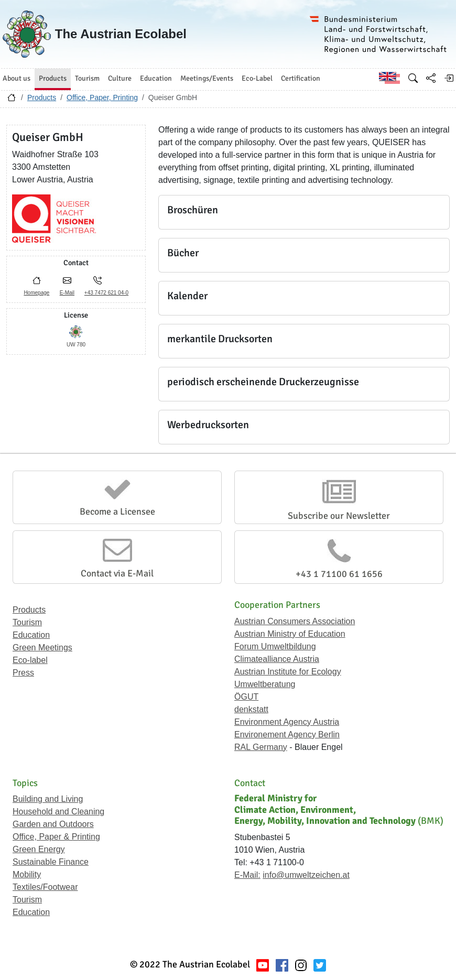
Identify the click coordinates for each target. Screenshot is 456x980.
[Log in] (449, 78)
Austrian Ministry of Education (290, 634)
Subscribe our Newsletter (339, 516)
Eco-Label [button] (257, 78)
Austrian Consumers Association (295, 621)
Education (31, 635)
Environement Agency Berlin (287, 734)
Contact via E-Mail (117, 573)
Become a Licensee (117, 511)
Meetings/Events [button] (207, 78)
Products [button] (53, 78)
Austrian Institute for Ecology (288, 672)
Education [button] (156, 78)
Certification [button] (301, 78)
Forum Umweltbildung (275, 646)
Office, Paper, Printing (102, 97)
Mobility (27, 874)
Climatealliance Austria (277, 659)
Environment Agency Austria (287, 722)
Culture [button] (120, 78)
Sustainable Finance (51, 862)
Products (42, 97)
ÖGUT (246, 697)
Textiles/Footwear (45, 887)
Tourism (27, 622)
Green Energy (39, 849)
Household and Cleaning (58, 812)
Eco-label (30, 660)
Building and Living (48, 799)
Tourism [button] (87, 78)
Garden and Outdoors (53, 824)
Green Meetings (42, 647)
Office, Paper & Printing (56, 837)
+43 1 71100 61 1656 (339, 574)
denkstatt (251, 709)
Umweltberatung (265, 684)
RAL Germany (261, 747)
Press (23, 673)
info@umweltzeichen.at (306, 875)
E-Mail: (247, 875)
